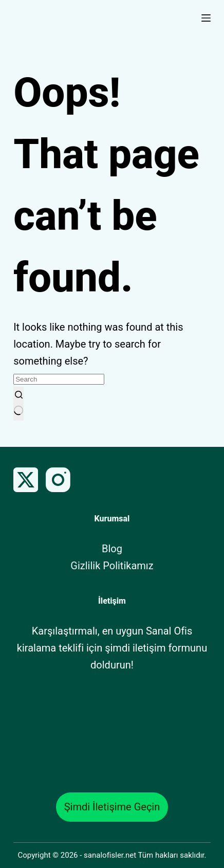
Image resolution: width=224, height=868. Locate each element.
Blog (112, 549)
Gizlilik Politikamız (112, 566)
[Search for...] (59, 379)
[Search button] (18, 404)
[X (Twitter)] (26, 480)
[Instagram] (58, 480)
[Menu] (206, 18)
